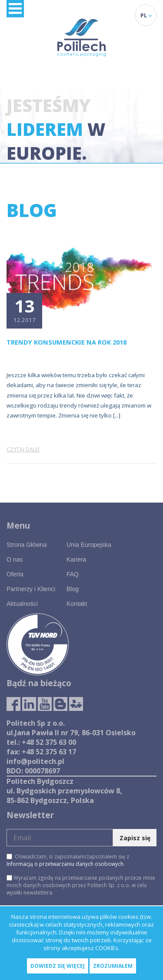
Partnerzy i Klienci (31, 589)
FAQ (73, 574)
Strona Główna (27, 545)
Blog (73, 589)
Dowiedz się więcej (58, 966)
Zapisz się (135, 838)
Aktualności (22, 604)
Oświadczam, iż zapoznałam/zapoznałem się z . (68, 860)
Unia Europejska (89, 545)
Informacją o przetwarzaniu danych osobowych (65, 864)
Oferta (15, 574)
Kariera (76, 559)
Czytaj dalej (23, 449)
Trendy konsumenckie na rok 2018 (67, 342)
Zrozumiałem (113, 966)
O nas (15, 559)
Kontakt (77, 604)
